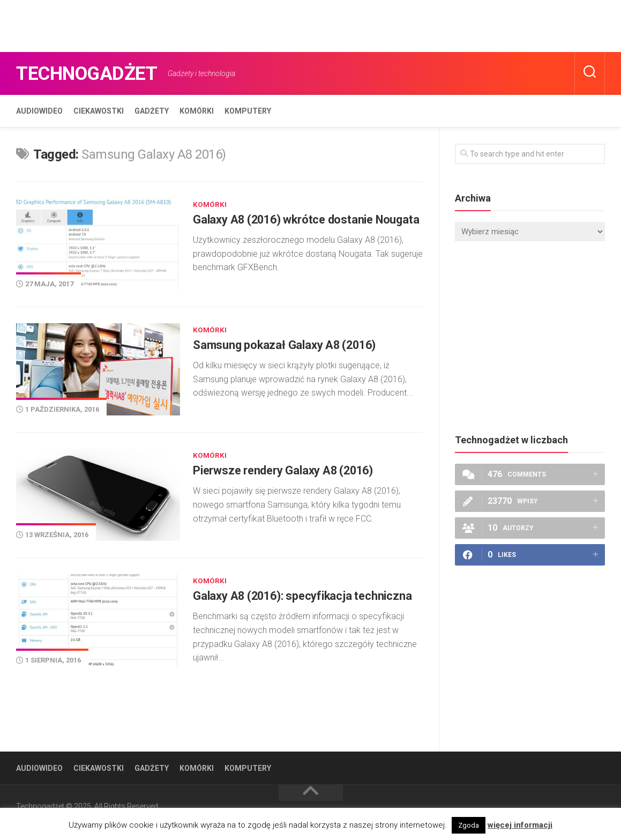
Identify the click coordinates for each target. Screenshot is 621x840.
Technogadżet (98, 73)
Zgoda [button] (469, 825)
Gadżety (152, 111)
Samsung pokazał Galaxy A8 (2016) (292, 353)
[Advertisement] (195, 24)
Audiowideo (39, 111)
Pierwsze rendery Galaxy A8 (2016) (291, 476)
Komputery (248, 111)
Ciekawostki (99, 111)
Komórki (197, 111)
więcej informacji (520, 825)
